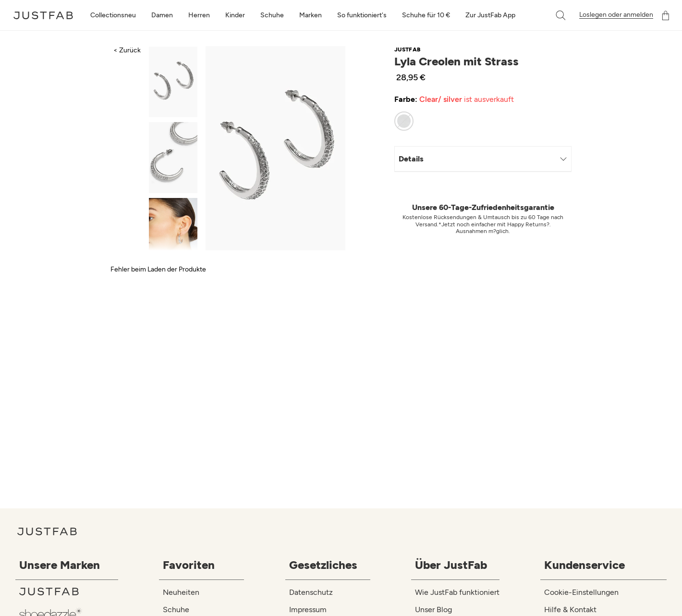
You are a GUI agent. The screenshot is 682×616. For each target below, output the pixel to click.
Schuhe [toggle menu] (272, 15)
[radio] (404, 121)
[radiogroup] (477, 121)
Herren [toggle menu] (199, 15)
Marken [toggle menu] (311, 15)
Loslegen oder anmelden (616, 15)
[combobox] (551, 15)
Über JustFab (451, 565)
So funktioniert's (362, 15)
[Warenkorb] (666, 15)
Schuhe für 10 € (426, 15)
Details (483, 159)
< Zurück (127, 50)
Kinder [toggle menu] (235, 15)
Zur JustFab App (490, 15)
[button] (561, 15)
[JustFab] (69, 591)
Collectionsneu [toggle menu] (113, 15)
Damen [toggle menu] (162, 15)
